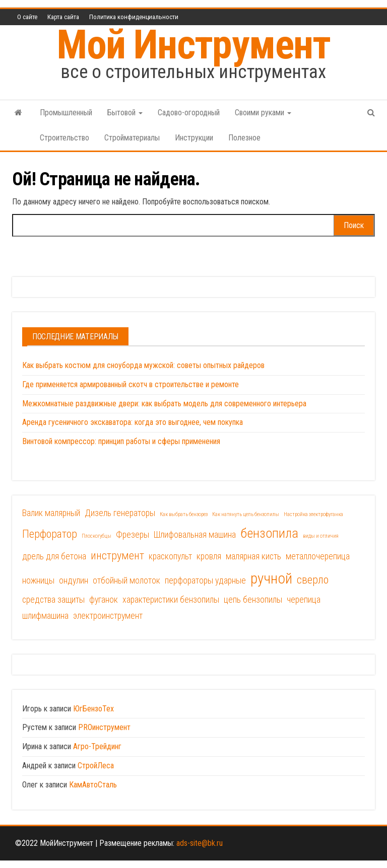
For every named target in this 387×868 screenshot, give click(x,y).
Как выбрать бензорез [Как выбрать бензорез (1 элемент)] (184, 514)
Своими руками (263, 113)
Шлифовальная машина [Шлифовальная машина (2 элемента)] (195, 535)
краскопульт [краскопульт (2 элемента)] (170, 556)
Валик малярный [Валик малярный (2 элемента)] (51, 513)
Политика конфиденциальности (134, 17)
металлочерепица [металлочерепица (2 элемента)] (318, 556)
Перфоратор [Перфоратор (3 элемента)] (50, 534)
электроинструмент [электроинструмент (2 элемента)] (108, 616)
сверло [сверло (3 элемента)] (313, 580)
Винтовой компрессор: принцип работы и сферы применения (121, 441)
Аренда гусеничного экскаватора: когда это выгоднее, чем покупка (133, 422)
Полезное (244, 138)
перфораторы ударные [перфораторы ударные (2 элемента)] (205, 581)
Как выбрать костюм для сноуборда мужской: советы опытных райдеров (143, 365)
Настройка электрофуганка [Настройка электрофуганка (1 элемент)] (313, 514)
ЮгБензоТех (93, 709)
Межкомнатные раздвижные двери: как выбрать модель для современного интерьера (164, 404)
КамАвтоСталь (93, 785)
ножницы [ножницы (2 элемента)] (38, 581)
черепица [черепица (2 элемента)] (304, 600)
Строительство (64, 138)
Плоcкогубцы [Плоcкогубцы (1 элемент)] (96, 536)
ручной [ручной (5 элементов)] (271, 578)
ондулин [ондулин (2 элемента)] (74, 581)
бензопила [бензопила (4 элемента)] (269, 533)
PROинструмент (104, 727)
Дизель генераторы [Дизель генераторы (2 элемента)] (120, 513)
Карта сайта (63, 17)
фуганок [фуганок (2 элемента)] (104, 600)
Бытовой (125, 113)
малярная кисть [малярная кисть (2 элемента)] (253, 556)
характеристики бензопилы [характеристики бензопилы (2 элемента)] (171, 600)
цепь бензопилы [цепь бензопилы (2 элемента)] (253, 600)
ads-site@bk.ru (200, 843)
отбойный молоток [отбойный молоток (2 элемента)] (126, 581)
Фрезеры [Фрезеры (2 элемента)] (133, 535)
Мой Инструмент (193, 45)
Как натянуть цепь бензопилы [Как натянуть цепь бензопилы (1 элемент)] (246, 514)
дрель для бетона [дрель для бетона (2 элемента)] (54, 556)
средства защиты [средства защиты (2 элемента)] (53, 600)
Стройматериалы (132, 138)
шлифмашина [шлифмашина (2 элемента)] (45, 616)
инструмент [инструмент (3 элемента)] (117, 555)
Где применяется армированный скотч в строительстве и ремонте (131, 384)
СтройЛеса (96, 766)
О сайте (27, 17)
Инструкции (194, 138)
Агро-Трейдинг (97, 746)
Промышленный (66, 113)
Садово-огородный (189, 113)
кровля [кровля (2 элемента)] (209, 556)
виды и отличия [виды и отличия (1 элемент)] (321, 536)
